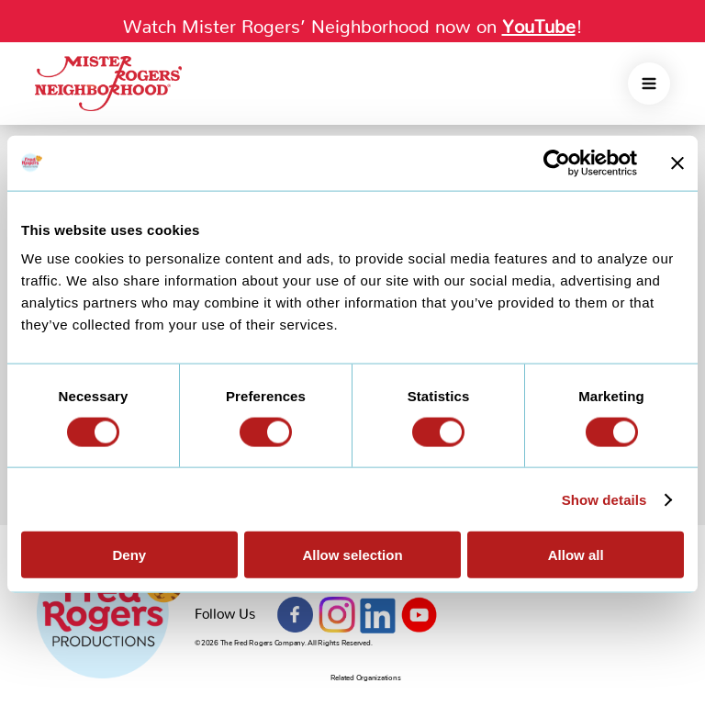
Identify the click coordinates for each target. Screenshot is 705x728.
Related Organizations (366, 678)
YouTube (420, 615)
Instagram (337, 615)
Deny (129, 555)
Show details (604, 499)
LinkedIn (378, 615)
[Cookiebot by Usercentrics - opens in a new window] (557, 162)
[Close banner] (677, 162)
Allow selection (352, 555)
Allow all (576, 555)
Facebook (296, 615)
